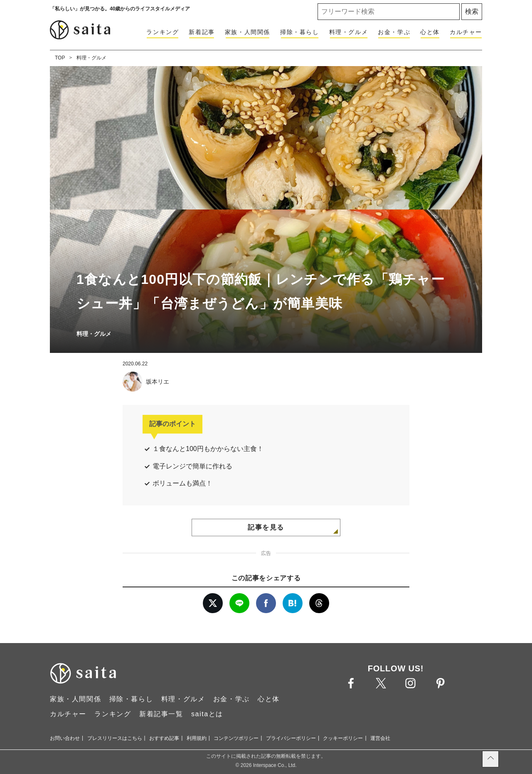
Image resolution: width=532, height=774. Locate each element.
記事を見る (266, 527)
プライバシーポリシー (291, 738)
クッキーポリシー (343, 738)
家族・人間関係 (248, 32)
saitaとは (207, 714)
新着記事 (202, 32)
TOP (60, 58)
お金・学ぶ (394, 32)
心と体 (430, 32)
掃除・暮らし (300, 32)
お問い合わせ (65, 738)
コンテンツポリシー (236, 738)
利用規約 (197, 738)
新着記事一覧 (161, 714)
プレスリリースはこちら (115, 738)
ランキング (163, 32)
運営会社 (380, 738)
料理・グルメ (349, 32)
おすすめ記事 (164, 738)
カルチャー (466, 32)
